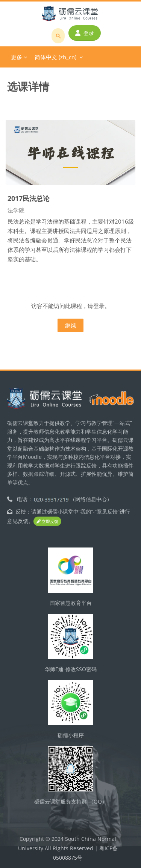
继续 (71, 325)
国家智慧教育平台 (71, 603)
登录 (85, 33)
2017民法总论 (29, 198)
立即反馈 (47, 521)
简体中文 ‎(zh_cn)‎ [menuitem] (55, 57)
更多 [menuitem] (17, 57)
